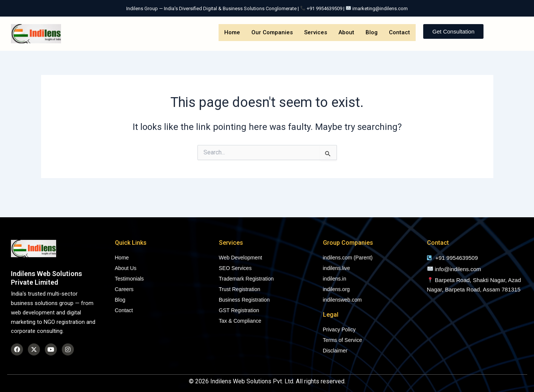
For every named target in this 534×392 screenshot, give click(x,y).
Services (316, 32)
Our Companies (272, 32)
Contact (399, 32)
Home (232, 32)
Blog (372, 32)
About (346, 32)
